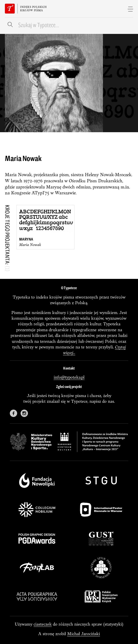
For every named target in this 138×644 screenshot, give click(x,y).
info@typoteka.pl (69, 377)
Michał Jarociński (84, 634)
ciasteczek (43, 624)
